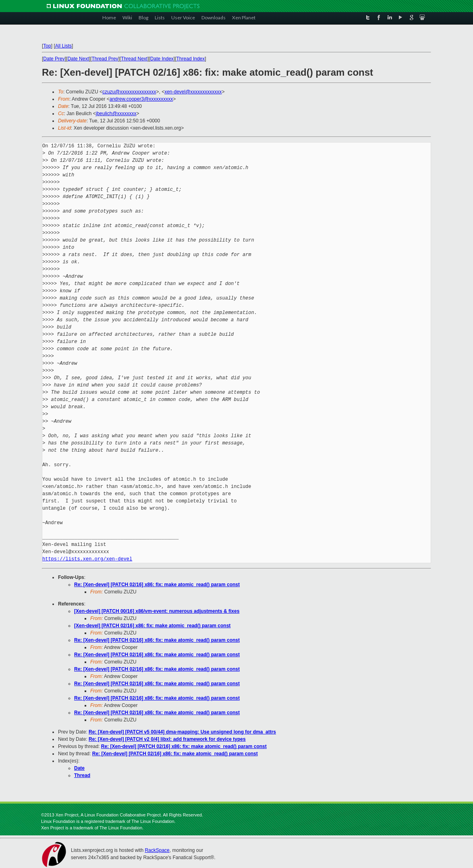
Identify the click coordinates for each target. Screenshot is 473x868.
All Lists (63, 46)
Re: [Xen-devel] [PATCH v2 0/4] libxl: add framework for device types (167, 739)
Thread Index (191, 59)
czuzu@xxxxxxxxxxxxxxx (129, 92)
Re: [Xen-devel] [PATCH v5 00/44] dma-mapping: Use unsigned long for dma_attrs (182, 732)
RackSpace (157, 850)
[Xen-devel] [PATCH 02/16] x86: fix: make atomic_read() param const (152, 626)
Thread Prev (105, 59)
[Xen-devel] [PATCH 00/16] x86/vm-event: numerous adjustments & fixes (157, 611)
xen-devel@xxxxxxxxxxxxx (193, 92)
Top (47, 46)
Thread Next (134, 59)
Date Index (162, 59)
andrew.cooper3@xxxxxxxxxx (141, 99)
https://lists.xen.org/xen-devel (87, 559)
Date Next (78, 59)
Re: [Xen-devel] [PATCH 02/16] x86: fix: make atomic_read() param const (157, 585)
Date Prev (54, 59)
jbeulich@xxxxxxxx (116, 114)
